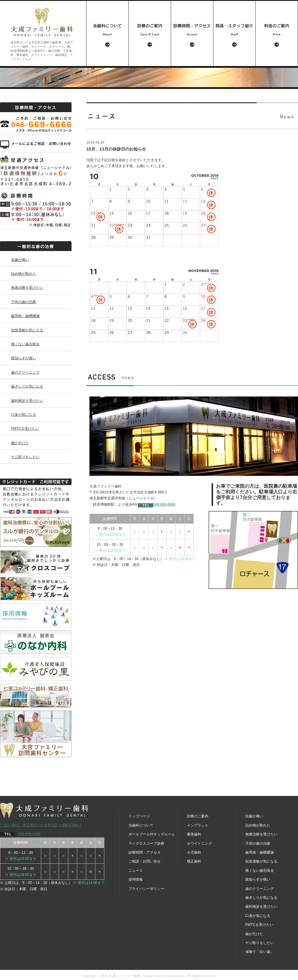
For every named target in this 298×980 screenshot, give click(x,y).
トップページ (139, 816)
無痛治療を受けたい (27, 288)
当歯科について (141, 825)
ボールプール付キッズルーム (152, 834)
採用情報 (136, 879)
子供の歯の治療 (24, 302)
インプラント (198, 825)
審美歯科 (194, 834)
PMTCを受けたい (25, 429)
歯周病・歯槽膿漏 (25, 316)
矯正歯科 (194, 861)
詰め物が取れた (24, 274)
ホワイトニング (199, 843)
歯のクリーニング (25, 372)
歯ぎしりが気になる (27, 386)
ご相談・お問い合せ (145, 861)
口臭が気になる (24, 415)
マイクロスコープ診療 (146, 843)
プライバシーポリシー (146, 889)
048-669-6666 (157, 504)
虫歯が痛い (20, 260)
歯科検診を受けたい (27, 401)
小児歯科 (194, 852)
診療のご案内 (198, 816)
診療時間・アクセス (145, 852)
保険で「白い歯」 (260, 952)
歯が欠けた (20, 443)
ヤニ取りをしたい (25, 457)
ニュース (136, 871)
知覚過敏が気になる (27, 330)
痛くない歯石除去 (25, 344)
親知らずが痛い (24, 358)
